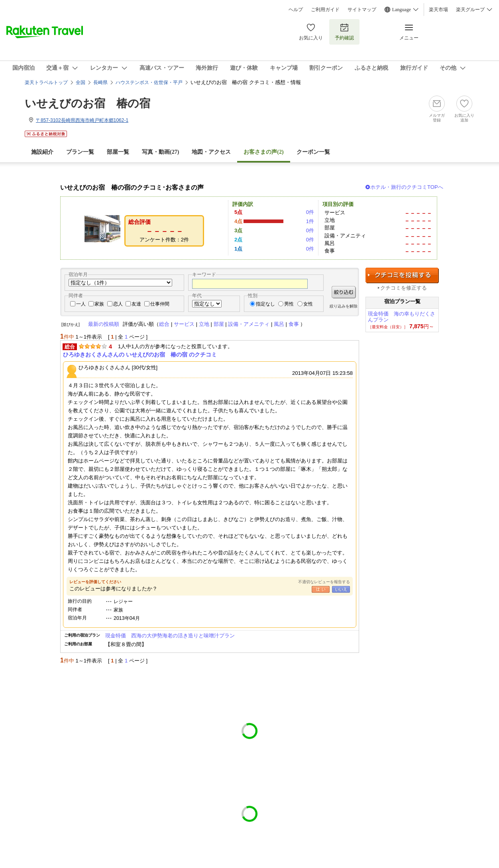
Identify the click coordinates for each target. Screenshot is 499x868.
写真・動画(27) (160, 152)
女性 (308, 304)
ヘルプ (296, 10)
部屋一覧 (118, 152)
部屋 (219, 324)
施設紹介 (42, 152)
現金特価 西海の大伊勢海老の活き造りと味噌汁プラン (170, 636)
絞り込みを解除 (344, 306)
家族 (99, 304)
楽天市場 (438, 10)
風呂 (279, 324)
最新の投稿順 (104, 324)
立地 (204, 324)
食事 (294, 324)
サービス (184, 324)
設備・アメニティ (249, 324)
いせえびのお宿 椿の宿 (87, 103)
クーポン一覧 (313, 152)
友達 (136, 304)
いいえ (341, 589)
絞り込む (344, 292)
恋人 (118, 304)
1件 (310, 221)
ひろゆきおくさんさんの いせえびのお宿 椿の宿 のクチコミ (140, 355)
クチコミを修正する (404, 288)
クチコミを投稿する (402, 275)
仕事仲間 (160, 304)
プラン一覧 (80, 152)
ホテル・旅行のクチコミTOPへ (407, 187)
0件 (310, 212)
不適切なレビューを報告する (324, 582)
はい (321, 589)
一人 (81, 304)
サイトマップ (362, 10)
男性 (289, 304)
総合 (164, 324)
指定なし (265, 304)
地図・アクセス (211, 152)
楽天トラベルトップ (46, 82)
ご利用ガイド (325, 10)
